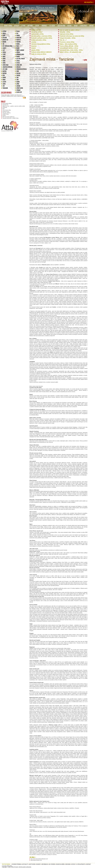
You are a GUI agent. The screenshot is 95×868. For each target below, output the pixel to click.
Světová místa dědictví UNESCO (41, 52)
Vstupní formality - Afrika (68, 38)
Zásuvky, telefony (7, 113)
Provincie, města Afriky (67, 42)
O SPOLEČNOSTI (81, 864)
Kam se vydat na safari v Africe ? (70, 30)
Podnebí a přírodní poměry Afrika (42, 38)
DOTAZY (73, 864)
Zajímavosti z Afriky (37, 34)
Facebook (5, 107)
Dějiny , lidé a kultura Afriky (68, 44)
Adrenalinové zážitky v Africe (69, 48)
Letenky (34, 42)
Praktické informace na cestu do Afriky (72, 36)
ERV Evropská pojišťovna (8, 117)
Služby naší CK (36, 30)
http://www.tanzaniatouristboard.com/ (39, 859)
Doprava (34, 46)
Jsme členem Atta (7, 110)
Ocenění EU (5, 105)
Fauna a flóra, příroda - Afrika (69, 46)
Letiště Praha (6, 114)
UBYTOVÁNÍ (32, 864)
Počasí (4, 115)
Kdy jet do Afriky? (37, 32)
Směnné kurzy (6, 111)
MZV (4, 109)
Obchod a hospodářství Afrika (41, 44)
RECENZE (68, 864)
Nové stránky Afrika (7, 103)
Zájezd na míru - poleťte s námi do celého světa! (14, 106)
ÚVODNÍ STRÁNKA (17, 864)
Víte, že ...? (63, 40)
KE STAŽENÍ (52, 864)
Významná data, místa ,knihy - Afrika (71, 50)
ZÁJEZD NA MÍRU (60, 864)
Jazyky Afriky (35, 50)
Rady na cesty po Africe (39, 54)
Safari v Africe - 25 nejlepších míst (70, 52)
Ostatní (33, 48)
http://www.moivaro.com (36, 860)
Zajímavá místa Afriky (66, 34)
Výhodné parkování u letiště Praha (10, 118)
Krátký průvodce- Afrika (39, 40)
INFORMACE (45, 864)
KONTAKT (88, 864)
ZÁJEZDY (38, 864)
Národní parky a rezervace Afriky (41, 36)
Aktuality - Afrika (65, 32)
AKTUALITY (25, 864)
